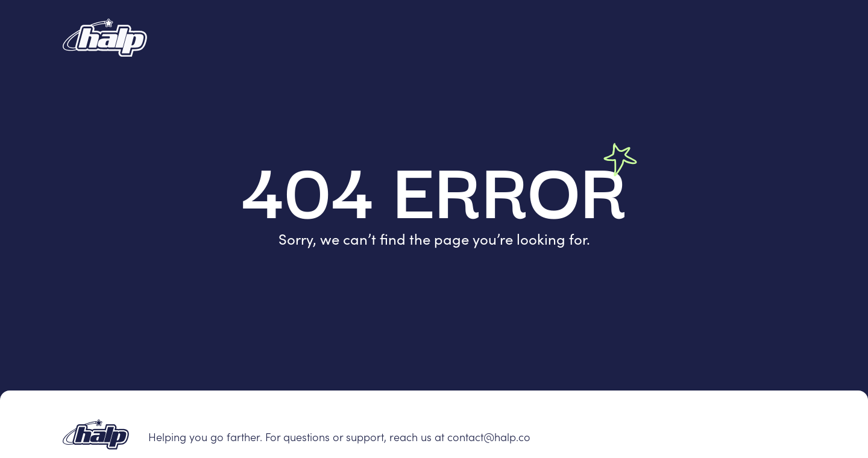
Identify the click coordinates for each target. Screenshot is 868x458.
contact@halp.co (489, 437)
